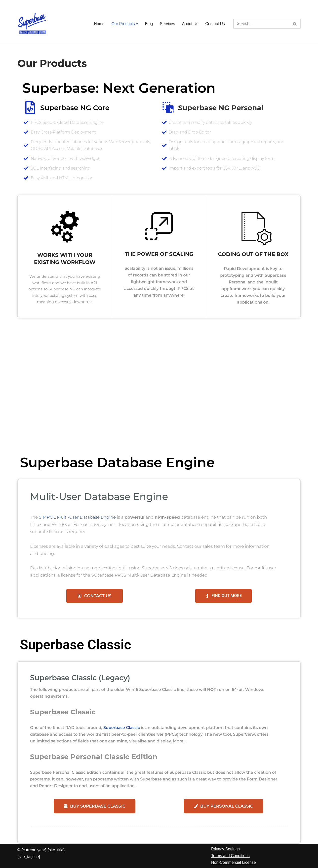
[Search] (261, 24)
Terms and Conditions (230, 856)
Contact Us (215, 24)
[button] (137, 24)
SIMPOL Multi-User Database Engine (77, 517)
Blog (149, 24)
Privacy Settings (225, 849)
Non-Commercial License (234, 863)
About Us (190, 24)
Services (167, 24)
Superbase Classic (122, 727)
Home (99, 24)
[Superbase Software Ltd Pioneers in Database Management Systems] (32, 24)
